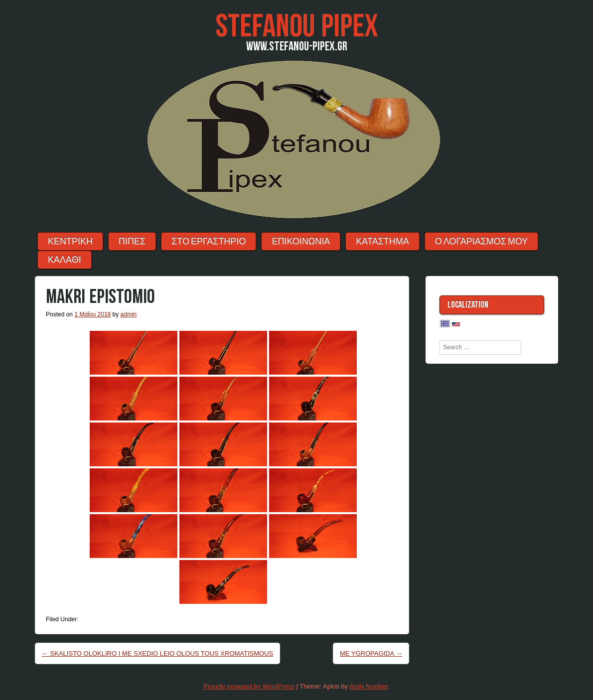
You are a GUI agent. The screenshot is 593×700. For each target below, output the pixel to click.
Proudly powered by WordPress (249, 686)
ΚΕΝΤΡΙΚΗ (70, 241)
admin (129, 314)
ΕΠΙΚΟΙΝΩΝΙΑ (301, 241)
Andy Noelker (369, 686)
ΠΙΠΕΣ (132, 241)
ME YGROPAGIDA (371, 653)
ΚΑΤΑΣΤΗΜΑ (382, 241)
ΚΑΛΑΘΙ (65, 260)
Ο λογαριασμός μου (482, 241)
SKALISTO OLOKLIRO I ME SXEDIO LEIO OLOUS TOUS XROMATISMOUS (157, 653)
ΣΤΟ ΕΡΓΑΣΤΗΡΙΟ (209, 241)
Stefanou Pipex (297, 27)
